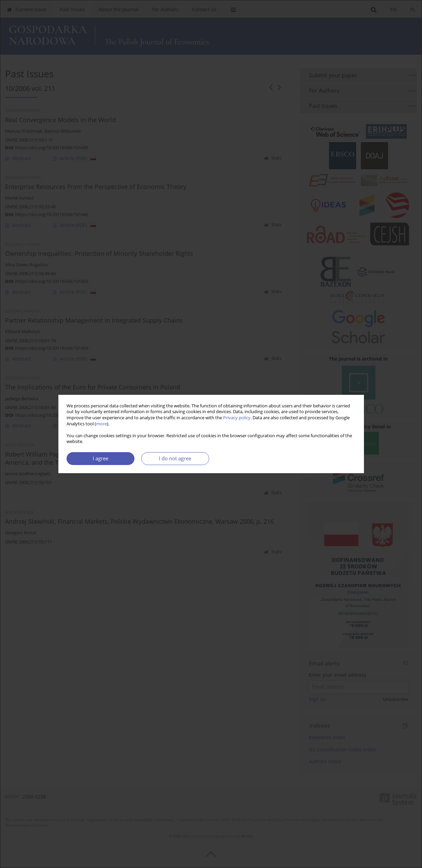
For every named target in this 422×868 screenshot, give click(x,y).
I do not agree (175, 458)
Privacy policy (237, 418)
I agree (100, 458)
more (102, 424)
